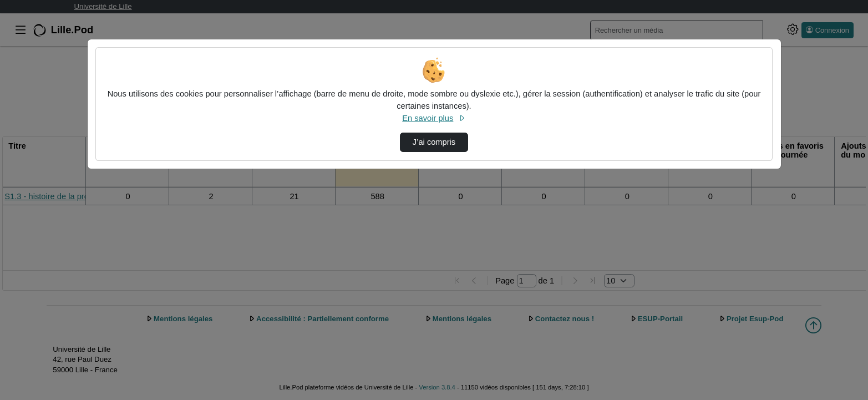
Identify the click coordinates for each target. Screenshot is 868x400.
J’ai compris (434, 142)
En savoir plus (434, 118)
